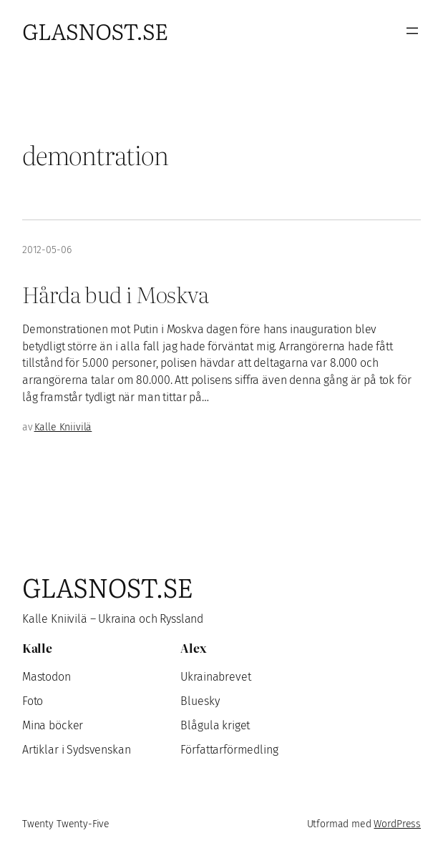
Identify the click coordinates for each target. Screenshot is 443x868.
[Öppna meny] (412, 31)
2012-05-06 (47, 250)
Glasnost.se (95, 30)
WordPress (397, 824)
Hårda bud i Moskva (115, 294)
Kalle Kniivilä (63, 427)
